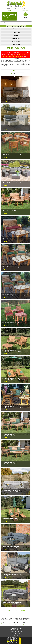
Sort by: (10, 73)
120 (18, 610)
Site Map (16, 635)
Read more (5, 68)
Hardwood (4, 624)
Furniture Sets (16, 32)
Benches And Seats (16, 29)
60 (13, 610)
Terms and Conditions (16, 633)
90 (15, 610)
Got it (20, 638)
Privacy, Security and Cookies (16, 631)
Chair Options (16, 38)
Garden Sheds (13, 26)
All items (22, 610)
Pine (10, 624)
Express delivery (19, 624)
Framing (16, 35)
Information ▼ (26, 11)
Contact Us (10, 11)
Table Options (16, 41)
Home (5, 26)
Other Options (16, 44)
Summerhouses (24, 26)
